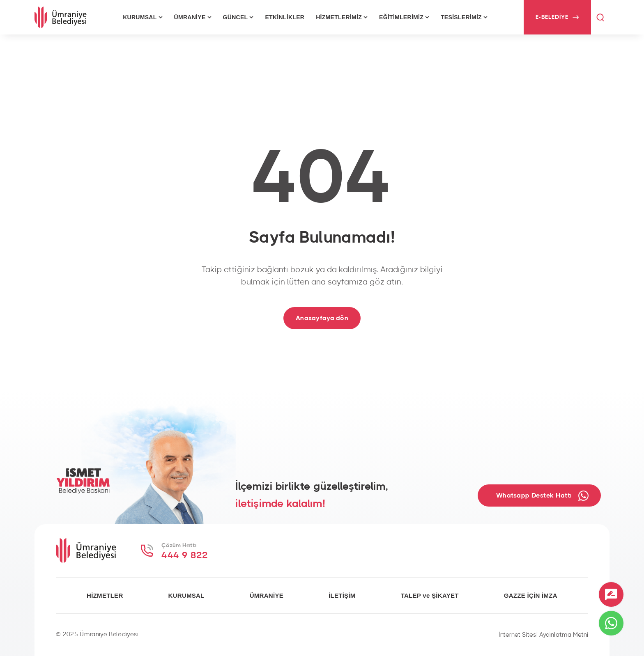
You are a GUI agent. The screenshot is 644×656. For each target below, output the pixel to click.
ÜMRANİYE (267, 595)
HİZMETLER (105, 595)
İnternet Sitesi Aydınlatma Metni (543, 635)
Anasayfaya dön (322, 318)
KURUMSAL (186, 595)
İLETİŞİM (342, 595)
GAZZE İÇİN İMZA (531, 595)
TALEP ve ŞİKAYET (430, 595)
